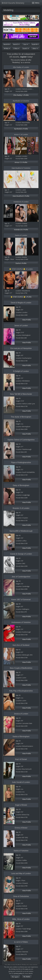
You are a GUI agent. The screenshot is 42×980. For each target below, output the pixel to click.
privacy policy (18, 973)
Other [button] (35, 49)
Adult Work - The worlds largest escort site (21, 24)
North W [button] (7, 44)
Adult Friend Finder (21, 37)
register (23, 57)
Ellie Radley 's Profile (21, 95)
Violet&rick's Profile (21, 230)
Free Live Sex (21, 18)
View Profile (27, 320)
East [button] (26, 44)
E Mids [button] (16, 49)
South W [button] (35, 44)
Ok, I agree (15, 977)
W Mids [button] (7, 49)
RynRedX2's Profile (21, 129)
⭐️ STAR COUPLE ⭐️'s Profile (21, 297)
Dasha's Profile (21, 263)
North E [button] (16, 44)
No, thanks (27, 977)
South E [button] (26, 49)
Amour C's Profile (21, 162)
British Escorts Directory (13, 3)
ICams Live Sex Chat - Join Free (21, 31)
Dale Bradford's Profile (21, 196)
